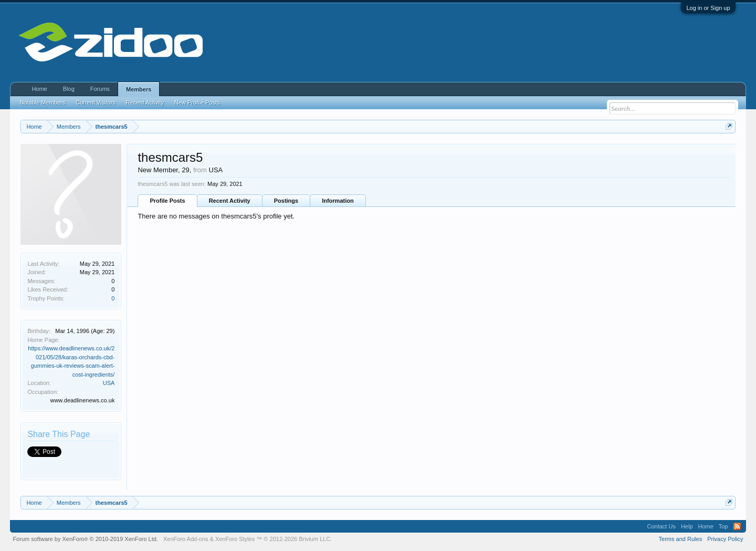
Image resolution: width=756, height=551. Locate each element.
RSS (737, 526)
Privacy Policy (725, 539)
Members (139, 89)
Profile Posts (167, 201)
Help (687, 526)
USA (109, 383)
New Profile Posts (197, 102)
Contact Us (661, 526)
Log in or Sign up (708, 8)
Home (39, 89)
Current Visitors (96, 102)
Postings (286, 201)
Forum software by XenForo (85, 539)
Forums (100, 89)
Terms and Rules (681, 539)
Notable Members (42, 102)
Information (338, 201)
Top (723, 526)
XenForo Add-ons (186, 539)
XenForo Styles (235, 539)
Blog (69, 89)
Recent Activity (230, 201)
